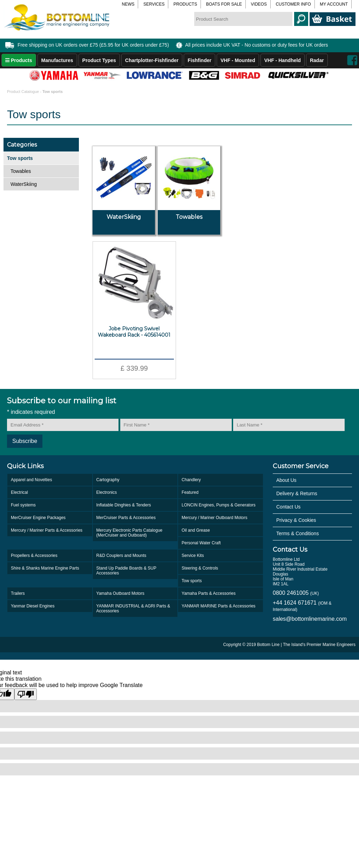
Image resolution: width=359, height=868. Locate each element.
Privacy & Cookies (296, 520)
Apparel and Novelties (31, 480)
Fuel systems (23, 505)
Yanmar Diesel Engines (33, 606)
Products (185, 4)
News (128, 4)
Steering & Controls (200, 568)
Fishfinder (199, 60)
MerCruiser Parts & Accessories (126, 518)
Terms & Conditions (297, 533)
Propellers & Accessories (34, 556)
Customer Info (293, 4)
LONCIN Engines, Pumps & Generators (219, 505)
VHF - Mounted (238, 60)
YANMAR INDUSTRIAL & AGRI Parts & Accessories (133, 608)
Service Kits (193, 556)
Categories (22, 145)
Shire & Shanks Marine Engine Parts (45, 568)
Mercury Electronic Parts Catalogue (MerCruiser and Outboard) (130, 533)
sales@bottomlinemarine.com (310, 619)
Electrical (19, 492)
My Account (334, 4)
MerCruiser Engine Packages (38, 518)
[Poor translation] (26, 694)
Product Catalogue (23, 92)
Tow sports (192, 581)
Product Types (99, 60)
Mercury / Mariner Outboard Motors (214, 518)
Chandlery (191, 480)
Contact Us (288, 507)
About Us (286, 480)
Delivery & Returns (297, 493)
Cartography (108, 480)
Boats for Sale (224, 4)
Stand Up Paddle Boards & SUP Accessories (126, 571)
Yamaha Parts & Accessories (209, 593)
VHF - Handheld (283, 60)
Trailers (18, 593)
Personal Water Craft (201, 543)
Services (154, 4)
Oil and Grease (196, 530)
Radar (317, 60)
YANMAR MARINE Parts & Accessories (219, 606)
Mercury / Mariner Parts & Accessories (47, 530)
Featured (190, 492)
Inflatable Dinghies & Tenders (124, 505)
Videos (259, 4)
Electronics (107, 492)
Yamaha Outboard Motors (120, 593)
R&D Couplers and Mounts (121, 556)
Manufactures (57, 60)
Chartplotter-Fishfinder (152, 60)
